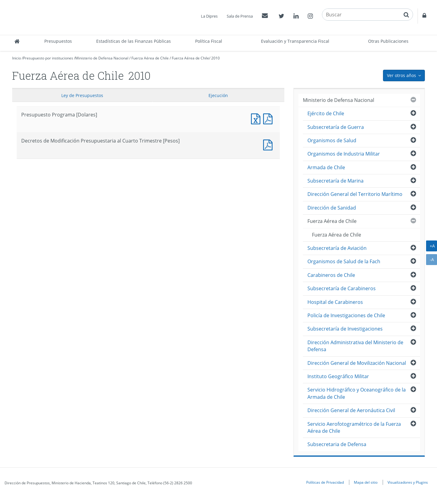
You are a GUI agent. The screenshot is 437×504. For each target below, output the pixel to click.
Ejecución (218, 95)
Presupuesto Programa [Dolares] (257, 118)
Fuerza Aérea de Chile (150, 58)
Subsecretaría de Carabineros (342, 288)
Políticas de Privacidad (325, 482)
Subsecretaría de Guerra (336, 127)
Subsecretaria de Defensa (337, 444)
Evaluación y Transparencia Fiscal (295, 41)
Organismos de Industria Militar (344, 154)
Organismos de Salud (332, 140)
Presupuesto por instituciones (48, 58)
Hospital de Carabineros (335, 302)
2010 (215, 58)
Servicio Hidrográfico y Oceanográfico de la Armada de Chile (357, 393)
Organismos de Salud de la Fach (344, 261)
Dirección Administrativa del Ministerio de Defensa (355, 346)
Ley (82, 95)
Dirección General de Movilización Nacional (357, 363)
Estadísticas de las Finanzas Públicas (134, 41)
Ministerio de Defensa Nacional (102, 58)
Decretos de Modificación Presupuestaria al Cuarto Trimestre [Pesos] (269, 144)
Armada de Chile (326, 167)
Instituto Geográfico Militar (338, 376)
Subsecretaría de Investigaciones (345, 329)
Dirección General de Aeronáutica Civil (351, 410)
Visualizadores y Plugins (408, 482)
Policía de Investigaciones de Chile (346, 315)
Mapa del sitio (366, 482)
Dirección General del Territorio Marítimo (355, 194)
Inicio (17, 58)
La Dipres (209, 16)
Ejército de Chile (326, 113)
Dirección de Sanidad (332, 208)
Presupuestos (58, 41)
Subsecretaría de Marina (335, 181)
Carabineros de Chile (331, 275)
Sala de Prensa (240, 16)
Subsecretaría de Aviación (337, 248)
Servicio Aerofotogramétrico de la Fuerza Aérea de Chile (354, 427)
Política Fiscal (209, 41)
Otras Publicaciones (388, 41)
